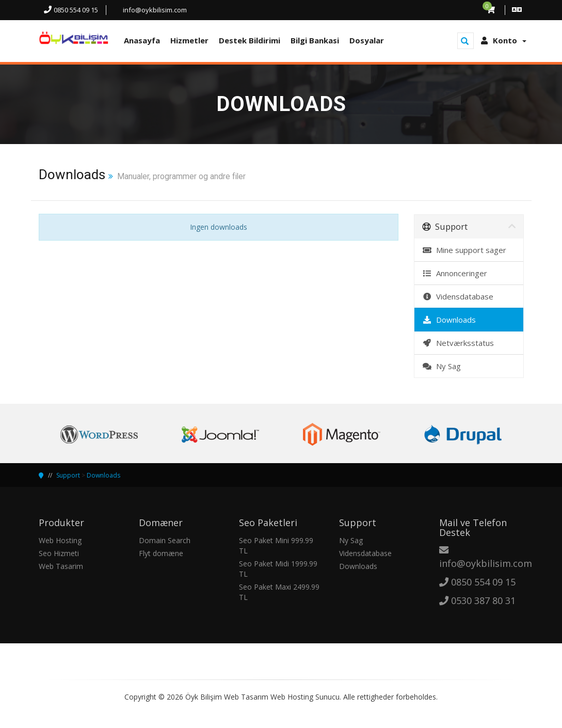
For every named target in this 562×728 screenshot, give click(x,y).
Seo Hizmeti (59, 553)
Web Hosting (60, 540)
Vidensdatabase (458, 296)
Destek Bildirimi (250, 40)
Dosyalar (367, 40)
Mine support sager (464, 250)
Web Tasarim (61, 566)
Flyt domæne (161, 553)
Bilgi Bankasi (315, 40)
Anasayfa (142, 40)
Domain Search (165, 540)
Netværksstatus (458, 343)
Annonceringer (455, 273)
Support (68, 475)
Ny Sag (441, 366)
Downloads (449, 320)
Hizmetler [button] (189, 40)
